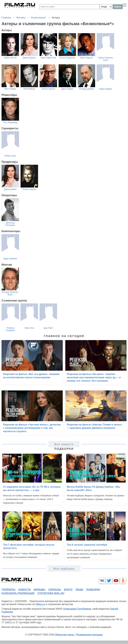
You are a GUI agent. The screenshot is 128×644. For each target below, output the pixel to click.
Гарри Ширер (105, 89)
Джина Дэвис (29, 58)
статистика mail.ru (51, 593)
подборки (93, 590)
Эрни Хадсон (86, 58)
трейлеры (8, 590)
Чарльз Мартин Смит (105, 59)
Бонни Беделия (67, 58)
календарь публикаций (18, 593)
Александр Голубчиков (77, 609)
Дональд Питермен (10, 224)
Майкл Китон (10, 58)
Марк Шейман (10, 259)
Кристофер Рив (48, 58)
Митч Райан (10, 89)
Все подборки (64, 569)
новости (25, 590)
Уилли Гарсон (48, 89)
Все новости (64, 444)
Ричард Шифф (86, 89)
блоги (68, 590)
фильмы (39, 590)
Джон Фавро (67, 89)
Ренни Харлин (29, 189)
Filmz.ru (40, 604)
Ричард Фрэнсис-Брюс (10, 293)
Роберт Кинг (10, 156)
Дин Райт (48, 328)
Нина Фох (29, 328)
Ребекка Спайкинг (10, 329)
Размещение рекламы (90, 635)
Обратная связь (65, 635)
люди (79, 590)
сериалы (55, 590)
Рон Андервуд (10, 122)
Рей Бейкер (29, 89)
